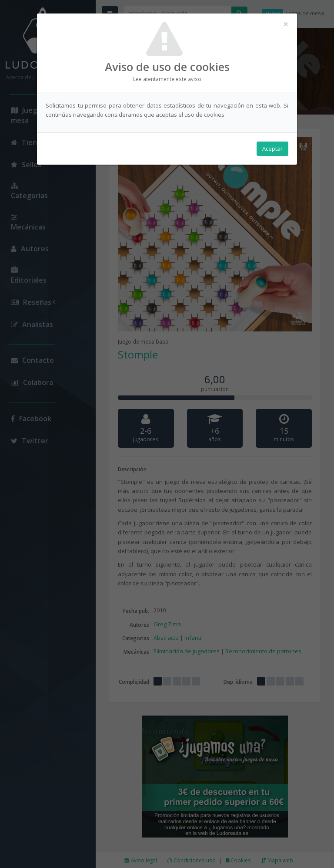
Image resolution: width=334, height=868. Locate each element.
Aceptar (272, 149)
